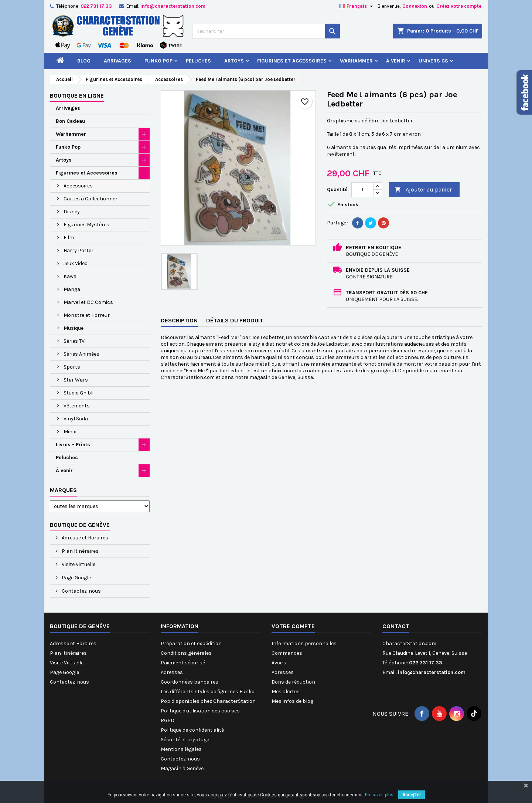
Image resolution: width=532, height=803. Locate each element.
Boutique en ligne (77, 96)
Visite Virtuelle (78, 564)
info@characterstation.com (173, 6)
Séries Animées (81, 354)
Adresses (172, 672)
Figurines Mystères (86, 225)
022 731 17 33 (96, 6)
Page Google (76, 578)
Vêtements (77, 406)
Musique (74, 328)
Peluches (198, 61)
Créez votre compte (459, 6)
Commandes (287, 653)
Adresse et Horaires (84, 538)
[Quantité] (362, 190)
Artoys (234, 61)
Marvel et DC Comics (88, 302)
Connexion (415, 6)
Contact (396, 626)
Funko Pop (158, 61)
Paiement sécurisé (183, 663)
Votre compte (293, 626)
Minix (70, 432)
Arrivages (117, 61)
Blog (84, 61)
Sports (72, 367)
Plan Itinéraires (80, 551)
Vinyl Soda (76, 419)
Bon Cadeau (70, 121)
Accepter (412, 795)
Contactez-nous (81, 591)
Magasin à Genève (182, 768)
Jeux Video (76, 263)
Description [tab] (179, 320)
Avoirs (279, 663)
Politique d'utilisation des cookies (200, 711)
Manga (72, 289)
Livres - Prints (73, 445)
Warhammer (356, 61)
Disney (72, 212)
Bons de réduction (293, 682)
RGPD (168, 720)
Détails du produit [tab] (235, 320)
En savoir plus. (380, 795)
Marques (63, 490)
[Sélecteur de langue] (357, 6)
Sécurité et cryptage (185, 740)
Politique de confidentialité (192, 730)
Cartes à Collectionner (91, 199)
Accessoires (78, 186)
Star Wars (76, 380)
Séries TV (74, 341)
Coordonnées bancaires (190, 682)
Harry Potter (79, 250)
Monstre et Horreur (87, 315)
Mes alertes (286, 692)
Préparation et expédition (191, 643)
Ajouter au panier (423, 190)
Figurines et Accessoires (292, 61)
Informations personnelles (304, 643)
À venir (396, 61)
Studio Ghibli (79, 393)
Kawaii (71, 276)
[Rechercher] (266, 31)
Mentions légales (181, 749)
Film (69, 238)
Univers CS (433, 61)
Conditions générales (186, 653)
